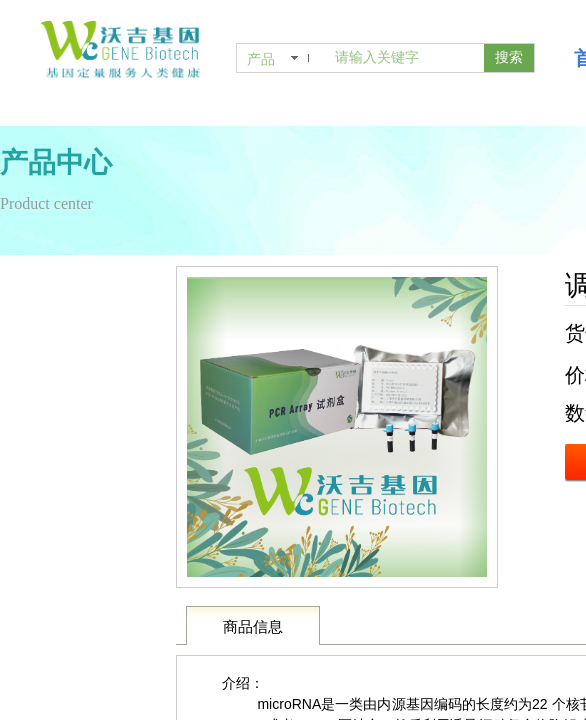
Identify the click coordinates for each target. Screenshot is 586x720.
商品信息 (253, 627)
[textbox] (405, 58)
